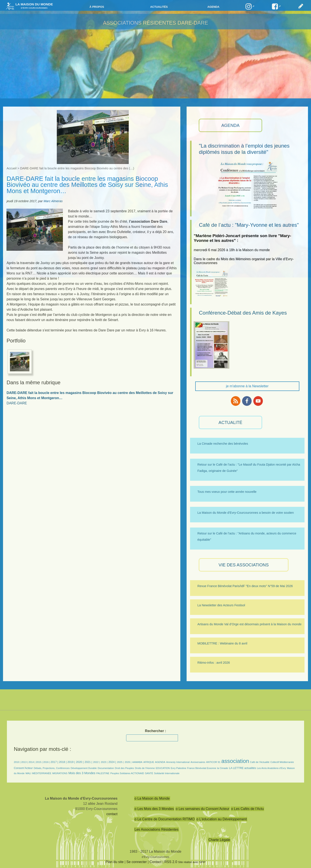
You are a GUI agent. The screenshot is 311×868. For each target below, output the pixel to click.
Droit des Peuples (124, 768)
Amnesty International (178, 762)
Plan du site (115, 862)
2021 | (88, 762)
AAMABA (137, 762)
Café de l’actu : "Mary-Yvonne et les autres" (249, 225)
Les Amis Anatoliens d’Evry (271, 768)
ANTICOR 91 (213, 762)
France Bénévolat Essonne (202, 768)
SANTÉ (149, 773)
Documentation (106, 768)
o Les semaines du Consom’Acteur (203, 809)
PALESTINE (103, 773)
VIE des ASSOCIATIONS (244, 565)
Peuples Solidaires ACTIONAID (127, 773)
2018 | (63, 762)
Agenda (213, 7)
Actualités (159, 7)
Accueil (11, 168)
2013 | (25, 762)
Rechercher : (155, 731)
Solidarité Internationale (167, 773)
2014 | (32, 762)
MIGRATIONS (60, 773)
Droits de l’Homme (145, 768)
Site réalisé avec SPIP (192, 862)
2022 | (96, 762)
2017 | (55, 762)
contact (112, 814)
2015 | (40, 762)
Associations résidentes (140, 23)
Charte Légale (219, 840)
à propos (97, 7)
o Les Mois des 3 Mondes (154, 809)
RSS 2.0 (171, 862)
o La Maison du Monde (152, 798)
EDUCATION (163, 768)
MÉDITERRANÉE (42, 773)
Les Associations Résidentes (157, 829)
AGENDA (230, 125)
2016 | (47, 762)
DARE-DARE (193, 23)
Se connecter (136, 862)
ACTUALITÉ (230, 422)
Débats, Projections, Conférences (52, 768)
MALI (28, 773)
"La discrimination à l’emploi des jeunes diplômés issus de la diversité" (244, 149)
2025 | (120, 762)
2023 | (104, 762)
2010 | (17, 762)
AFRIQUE (149, 762)
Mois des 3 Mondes (82, 773)
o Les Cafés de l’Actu (247, 809)
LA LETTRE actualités (242, 768)
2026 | (128, 762)
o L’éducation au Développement (222, 819)
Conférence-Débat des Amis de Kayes (243, 313)
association (235, 761)
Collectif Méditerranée (282, 762)
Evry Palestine (179, 768)
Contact (156, 862)
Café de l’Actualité (260, 762)
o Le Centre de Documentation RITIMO (165, 819)
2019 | (71, 762)
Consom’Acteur (23, 768)
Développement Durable (84, 768)
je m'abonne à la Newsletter (247, 386)
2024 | (112, 762)
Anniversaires (198, 762)
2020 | (80, 762)
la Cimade (222, 768)
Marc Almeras (53, 201)
